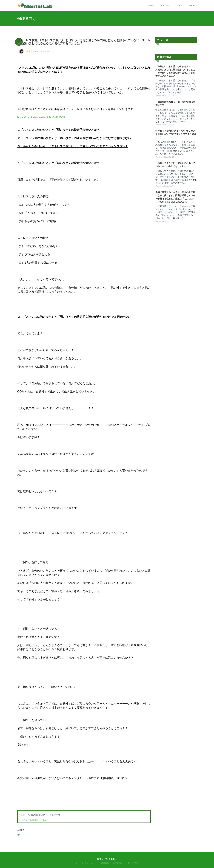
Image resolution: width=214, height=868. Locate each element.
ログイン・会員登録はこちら (33, 820)
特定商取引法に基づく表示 (126, 863)
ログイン (178, 5)
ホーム (151, 5)
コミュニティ (164, 5)
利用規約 (105, 863)
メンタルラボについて (86, 863)
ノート (191, 5)
